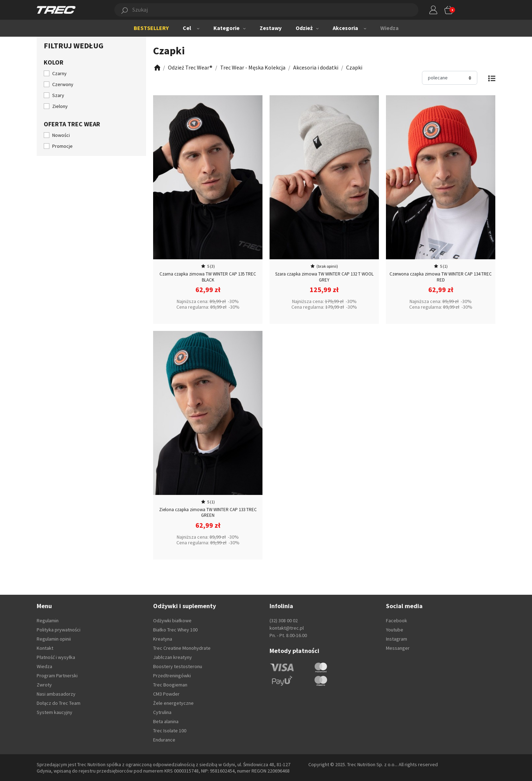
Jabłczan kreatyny (173, 657)
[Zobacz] (157, 68)
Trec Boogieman (170, 685)
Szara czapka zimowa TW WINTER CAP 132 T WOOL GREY (324, 277)
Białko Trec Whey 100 (175, 630)
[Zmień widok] (492, 78)
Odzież (304, 28)
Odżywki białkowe (172, 620)
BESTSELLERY (151, 28)
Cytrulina (162, 712)
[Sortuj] (450, 78)
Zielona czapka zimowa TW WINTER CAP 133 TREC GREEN (208, 513)
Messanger (398, 648)
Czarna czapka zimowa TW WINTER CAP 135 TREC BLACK (208, 277)
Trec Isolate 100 (170, 731)
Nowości (61, 135)
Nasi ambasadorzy (56, 694)
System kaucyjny (55, 712)
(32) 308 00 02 (284, 620)
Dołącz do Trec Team (59, 703)
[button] (258, 10)
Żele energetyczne (173, 703)
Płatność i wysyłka (56, 657)
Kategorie (226, 28)
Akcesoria (345, 28)
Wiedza (389, 28)
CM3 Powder (166, 694)
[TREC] (56, 10)
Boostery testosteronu (178, 666)
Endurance (164, 740)
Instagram (397, 639)
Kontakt (45, 648)
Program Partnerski (57, 676)
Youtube (395, 630)
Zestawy (271, 28)
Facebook (397, 620)
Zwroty (44, 685)
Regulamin (48, 620)
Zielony (60, 106)
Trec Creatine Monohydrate (182, 648)
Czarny (59, 73)
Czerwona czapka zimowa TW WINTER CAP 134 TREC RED (441, 277)
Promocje (62, 146)
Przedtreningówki (172, 676)
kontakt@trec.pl (287, 628)
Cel (187, 28)
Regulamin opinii (54, 639)
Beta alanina (166, 721)
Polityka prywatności (59, 630)
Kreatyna (163, 639)
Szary (58, 95)
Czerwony (63, 84)
